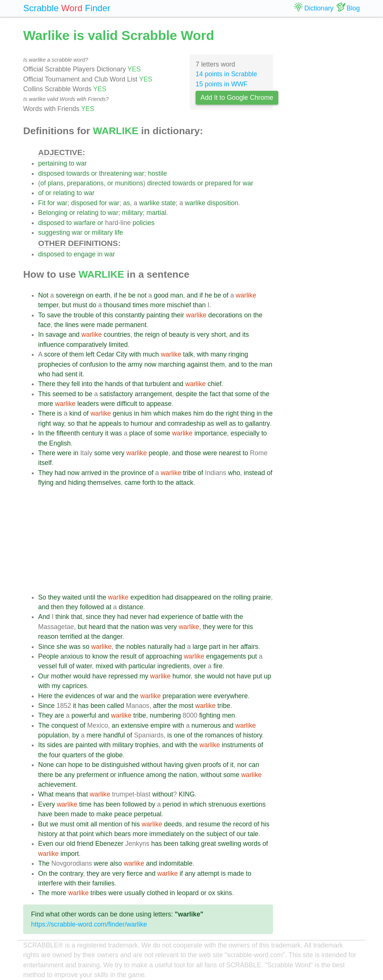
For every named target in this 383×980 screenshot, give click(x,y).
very (203, 335)
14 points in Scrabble (226, 74)
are (59, 715)
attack (185, 483)
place (137, 433)
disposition (223, 203)
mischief (179, 305)
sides (54, 745)
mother (61, 676)
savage (56, 335)
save (54, 315)
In (41, 335)
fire (218, 666)
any (69, 775)
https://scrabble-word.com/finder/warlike (89, 924)
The (44, 725)
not (142, 295)
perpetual (148, 814)
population (53, 735)
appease (159, 404)
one (179, 735)
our (241, 834)
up (268, 676)
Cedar (105, 354)
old (71, 844)
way (58, 423)
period (172, 804)
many (219, 354)
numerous (206, 725)
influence (51, 345)
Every (47, 804)
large (200, 647)
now (150, 364)
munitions (129, 183)
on (90, 295)
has (83, 706)
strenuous (223, 804)
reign (152, 335)
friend (85, 844)
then (57, 607)
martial (157, 213)
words (252, 844)
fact (215, 394)
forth (149, 483)
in (100, 254)
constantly (130, 315)
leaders (88, 404)
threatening (115, 173)
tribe (189, 473)
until (89, 597)
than (199, 305)
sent (71, 374)
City (122, 354)
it (81, 374)
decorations (225, 315)
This (44, 394)
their (178, 315)
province (134, 473)
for (237, 183)
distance (131, 607)
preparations (85, 183)
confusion (94, 364)
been (98, 706)
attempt (208, 873)
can (61, 765)
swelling (229, 844)
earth (103, 295)
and (192, 295)
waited (72, 597)
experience (177, 617)
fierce (134, 873)
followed (92, 607)
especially (245, 433)
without (152, 765)
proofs (212, 765)
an (116, 725)
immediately (167, 834)
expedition (145, 597)
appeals (110, 423)
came (133, 483)
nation (140, 627)
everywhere (231, 696)
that (137, 384)
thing (248, 413)
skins (224, 893)
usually (135, 893)
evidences (80, 696)
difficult (127, 404)
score (52, 354)
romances (219, 735)
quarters (75, 755)
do (93, 305)
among (156, 775)
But (43, 824)
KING (187, 794)
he (123, 295)
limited (118, 345)
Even (46, 844)
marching (172, 364)
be (132, 295)
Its (42, 745)
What (46, 794)
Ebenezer (109, 844)
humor (182, 676)
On (42, 873)
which (162, 413)
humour (142, 423)
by (76, 735)
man (177, 295)
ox (212, 893)
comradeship (186, 423)
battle (210, 617)
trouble (84, 315)
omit (82, 824)
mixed (105, 666)
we (54, 824)
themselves (104, 483)
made (105, 325)
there (46, 775)
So (42, 597)
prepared (218, 183)
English (60, 443)
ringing (238, 354)
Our (44, 676)
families (104, 883)
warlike (149, 203)
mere (94, 735)
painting (158, 315)
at (109, 607)
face (44, 325)
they (63, 384)
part (215, 647)
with (135, 354)
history (253, 735)
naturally (160, 647)
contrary (71, 873)
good (161, 295)
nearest (230, 453)
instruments (239, 745)
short (219, 335)
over (200, 666)
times (140, 305)
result (128, 656)
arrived (91, 473)
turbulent (158, 384)
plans (55, 183)
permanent (131, 325)
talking (190, 844)
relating (64, 193)
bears (122, 834)
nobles (136, 647)
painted (86, 745)
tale (253, 834)
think (62, 617)
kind (75, 413)
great (208, 844)
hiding (77, 483)
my (144, 676)
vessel (48, 666)
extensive (135, 725)
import (70, 854)
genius (123, 413)
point (87, 834)
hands (114, 384)
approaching (164, 656)
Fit (42, 203)
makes (182, 413)
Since (46, 647)
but (67, 305)
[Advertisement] (156, 540)
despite (186, 394)
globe (115, 755)
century (92, 433)
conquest (65, 725)
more (157, 305)
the (67, 315)
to (72, 163)
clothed (157, 893)
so (71, 423)
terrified (71, 637)
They (45, 473)
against (198, 364)
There (47, 384)
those (193, 453)
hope (75, 765)
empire (160, 725)
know (100, 656)
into (87, 384)
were (88, 325)
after (160, 706)
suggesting (54, 232)
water (84, 666)
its (246, 335)
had (57, 374)
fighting (210, 715)
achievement (57, 785)
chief (215, 384)
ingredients (174, 666)
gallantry (257, 423)
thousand (117, 305)
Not (43, 295)
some (243, 394)
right (232, 413)
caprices (75, 686)
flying (46, 483)
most (186, 706)
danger (112, 637)
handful (114, 735)
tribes (99, 893)
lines (72, 325)
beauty (179, 335)
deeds (173, 824)
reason (48, 637)
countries (117, 335)
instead (255, 473)
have (99, 676)
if (116, 295)
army (135, 364)
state (169, 203)
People (48, 656)
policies (143, 223)
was (116, 433)
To (42, 315)
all (94, 824)
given (193, 765)
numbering (165, 715)
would (82, 676)
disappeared (193, 597)
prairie (262, 597)
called (116, 706)
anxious (72, 656)
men (229, 715)
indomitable (176, 863)
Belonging (53, 213)
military (132, 213)
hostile (157, 173)
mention (111, 824)
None (46, 765)
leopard (188, 893)
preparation (179, 696)
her (234, 647)
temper (48, 305)
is (193, 335)
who (44, 374)
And (44, 617)
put (252, 656)
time (85, 804)
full (63, 666)
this (108, 315)
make (105, 814)
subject (217, 834)
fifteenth (68, 433)
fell (76, 384)
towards (78, 173)
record (242, 824)
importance (211, 433)
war (82, 163)
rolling (242, 597)
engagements (226, 656)
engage (85, 254)
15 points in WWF (222, 84)
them (76, 354)
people (158, 453)
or (94, 173)
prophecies (54, 364)
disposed (51, 173)
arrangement (153, 394)
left (90, 354)
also (116, 863)
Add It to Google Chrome (237, 98)
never (138, 617)
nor (242, 765)
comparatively (87, 345)
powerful (84, 715)
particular (142, 666)
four (55, 755)
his (136, 824)
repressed (123, 676)
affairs (249, 647)
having (174, 765)
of (43, 183)
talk (188, 354)
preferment (93, 775)
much (151, 354)
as (127, 203)
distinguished (120, 765)
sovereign (70, 295)
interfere (50, 883)
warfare (85, 223)
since (93, 617)
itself (45, 463)
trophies (147, 745)
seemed (64, 394)
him (146, 413)
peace (123, 814)
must (80, 305)
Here (45, 696)
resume (209, 824)
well (221, 423)
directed (159, 183)
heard (97, 627)
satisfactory (116, 394)
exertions (252, 804)
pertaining (53, 163)
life (119, 232)
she (62, 647)
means (65, 794)
